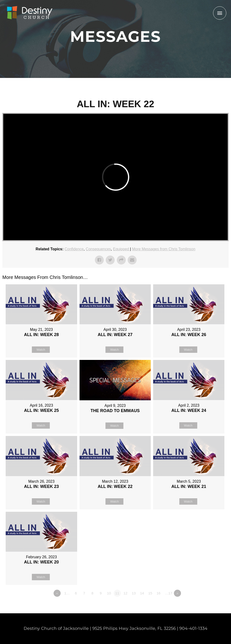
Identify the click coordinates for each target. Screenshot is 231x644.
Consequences (98, 249)
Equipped (122, 249)
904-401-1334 (193, 628)
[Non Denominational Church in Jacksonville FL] (29, 13)
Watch (41, 350)
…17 (168, 593)
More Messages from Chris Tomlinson (164, 249)
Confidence (74, 249)
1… (67, 593)
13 (134, 593)
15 (150, 593)
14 (142, 593)
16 (158, 593)
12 (125, 593)
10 (109, 593)
